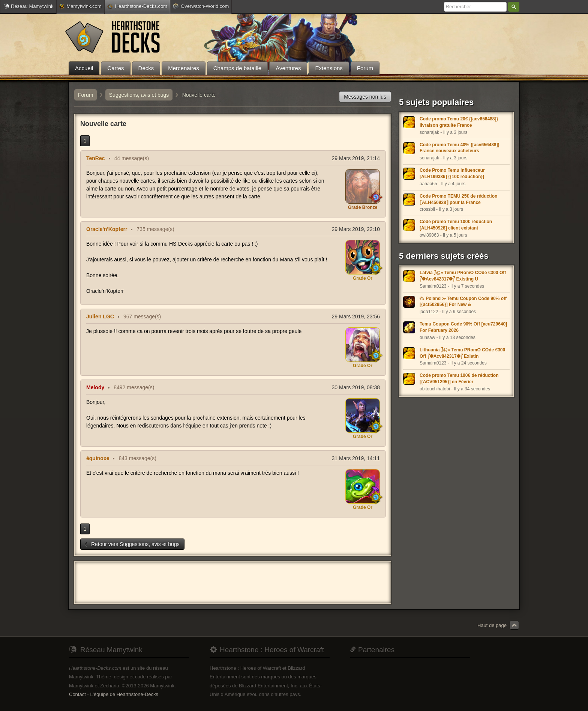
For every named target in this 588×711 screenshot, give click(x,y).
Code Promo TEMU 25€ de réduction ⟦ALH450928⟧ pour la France (458, 199)
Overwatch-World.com (201, 6)
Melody (95, 387)
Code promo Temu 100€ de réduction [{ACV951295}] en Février (459, 379)
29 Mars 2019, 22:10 (356, 229)
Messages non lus (365, 97)
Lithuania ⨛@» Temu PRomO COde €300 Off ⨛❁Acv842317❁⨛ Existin (462, 353)
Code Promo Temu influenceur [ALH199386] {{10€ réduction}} (452, 173)
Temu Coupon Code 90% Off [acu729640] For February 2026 (463, 327)
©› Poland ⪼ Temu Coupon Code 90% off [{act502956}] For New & (463, 302)
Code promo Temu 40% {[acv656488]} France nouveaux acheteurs (460, 148)
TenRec (96, 158)
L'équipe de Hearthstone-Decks (124, 694)
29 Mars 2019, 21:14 (356, 158)
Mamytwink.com (80, 6)
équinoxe (98, 458)
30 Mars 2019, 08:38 (356, 387)
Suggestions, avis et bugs (139, 95)
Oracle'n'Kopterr (107, 229)
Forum (85, 95)
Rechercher (514, 7)
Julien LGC (100, 316)
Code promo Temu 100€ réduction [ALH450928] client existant (456, 225)
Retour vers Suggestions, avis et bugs (132, 544)
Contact (77, 694)
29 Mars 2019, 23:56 (356, 316)
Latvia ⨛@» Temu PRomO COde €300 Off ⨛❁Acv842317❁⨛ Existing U (463, 276)
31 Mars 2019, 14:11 (356, 458)
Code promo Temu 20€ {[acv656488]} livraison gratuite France (459, 122)
